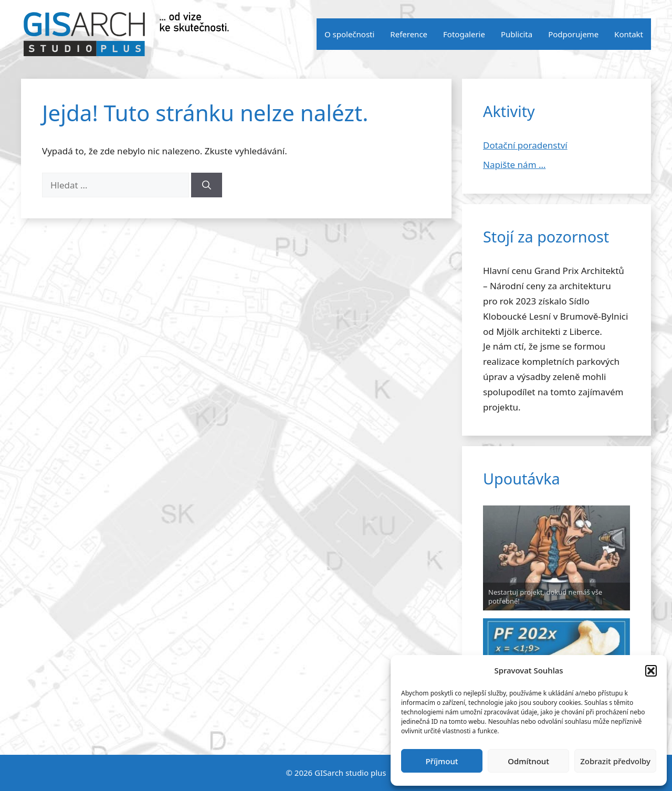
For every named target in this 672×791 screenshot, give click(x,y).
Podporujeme (573, 34)
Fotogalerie (464, 34)
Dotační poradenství (525, 145)
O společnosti (349, 34)
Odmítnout (528, 761)
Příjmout (442, 761)
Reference (409, 34)
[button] (651, 671)
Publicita (517, 34)
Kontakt (629, 34)
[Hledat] (207, 185)
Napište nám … (514, 165)
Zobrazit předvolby (615, 761)
